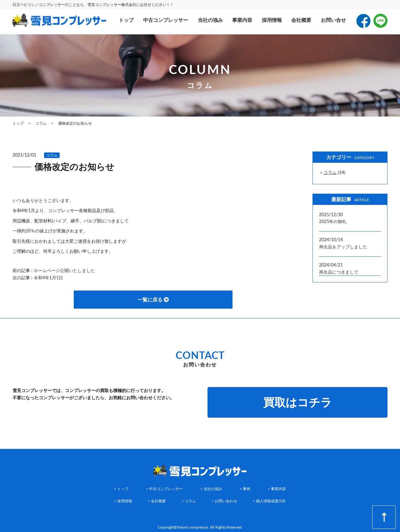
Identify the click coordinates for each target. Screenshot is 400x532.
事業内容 (242, 20)
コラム (52, 155)
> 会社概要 (157, 501)
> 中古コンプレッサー (164, 489)
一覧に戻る (153, 299)
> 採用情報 (123, 501)
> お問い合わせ (224, 501)
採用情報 (272, 20)
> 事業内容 (277, 489)
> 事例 (245, 489)
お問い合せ (333, 20)
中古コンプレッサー (166, 20)
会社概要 (301, 20)
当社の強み (210, 20)
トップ (126, 20)
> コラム (189, 501)
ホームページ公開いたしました (64, 270)
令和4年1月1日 (48, 278)
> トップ (121, 489)
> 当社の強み (211, 489)
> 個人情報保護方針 (269, 501)
